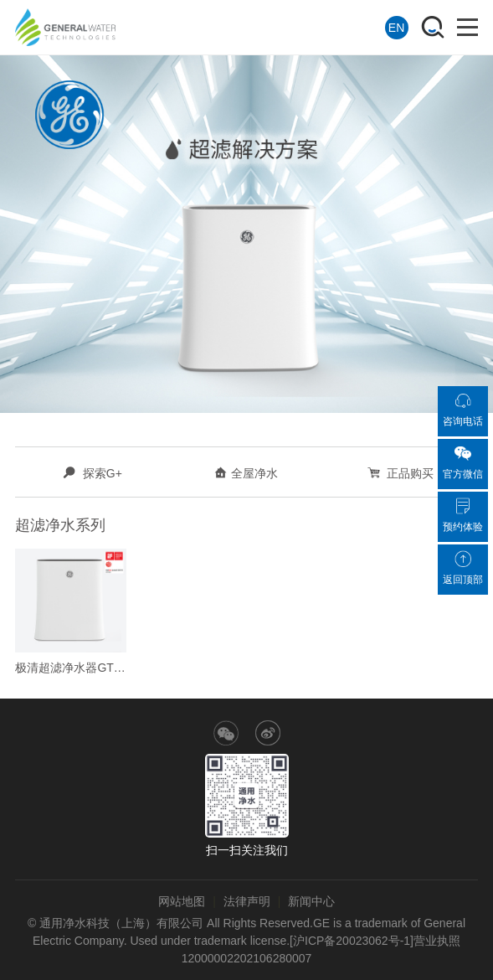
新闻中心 (311, 901)
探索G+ (92, 473)
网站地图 (182, 901)
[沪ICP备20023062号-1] (352, 941)
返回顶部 (463, 568)
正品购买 (401, 473)
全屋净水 (246, 473)
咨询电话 (463, 410)
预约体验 (463, 515)
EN (396, 28)
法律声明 (247, 901)
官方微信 (463, 462)
